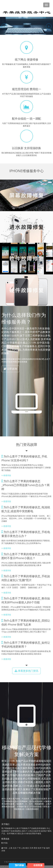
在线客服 (38, 865)
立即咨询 (10, 369)
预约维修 (19, 865)
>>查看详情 (6, 475)
